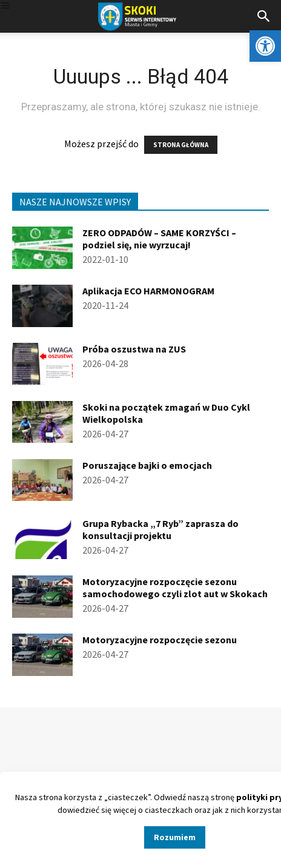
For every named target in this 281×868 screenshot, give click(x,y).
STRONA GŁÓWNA (181, 145)
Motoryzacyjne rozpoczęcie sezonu (160, 640)
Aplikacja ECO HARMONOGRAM (148, 291)
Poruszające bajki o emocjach (147, 465)
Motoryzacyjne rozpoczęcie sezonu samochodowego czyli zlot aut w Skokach (175, 588)
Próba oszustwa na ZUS (134, 349)
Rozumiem (175, 837)
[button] (265, 46)
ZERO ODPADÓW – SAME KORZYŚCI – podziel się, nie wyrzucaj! (159, 239)
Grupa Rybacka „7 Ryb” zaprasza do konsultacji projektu (160, 529)
